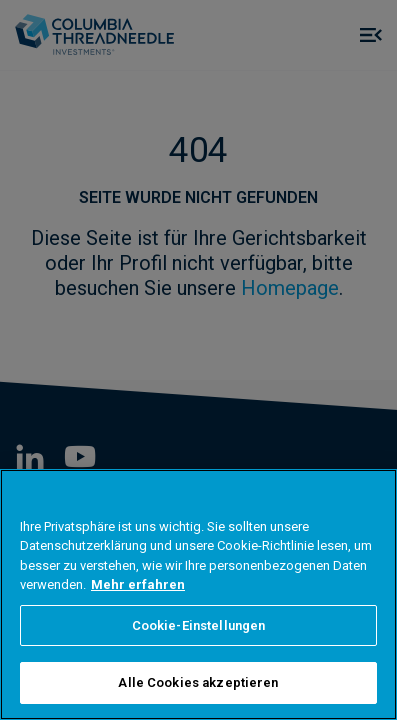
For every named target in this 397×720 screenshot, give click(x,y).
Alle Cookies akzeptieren (198, 682)
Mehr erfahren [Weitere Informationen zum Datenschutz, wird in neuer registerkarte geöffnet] (138, 584)
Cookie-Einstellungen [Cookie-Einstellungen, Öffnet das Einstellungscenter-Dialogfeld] (199, 625)
